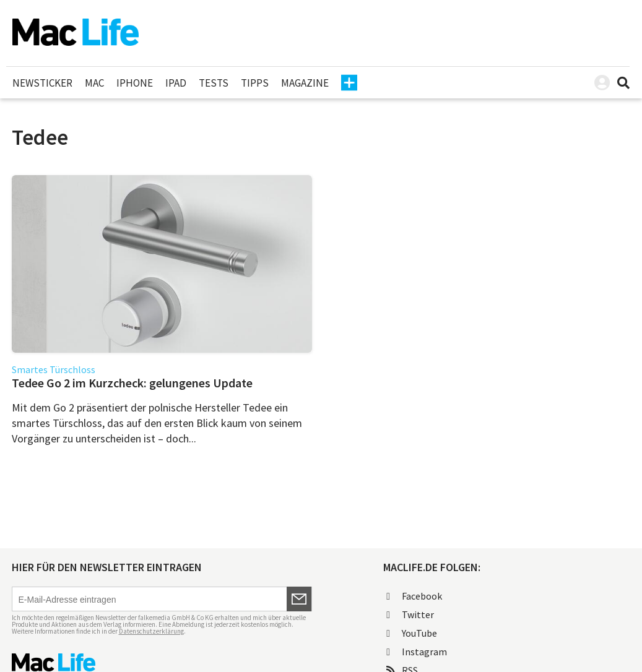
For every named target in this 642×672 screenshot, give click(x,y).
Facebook (414, 596)
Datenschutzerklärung (151, 631)
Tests (214, 83)
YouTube (412, 633)
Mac (94, 83)
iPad (176, 83)
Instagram (417, 652)
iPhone (135, 83)
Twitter (410, 614)
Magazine (305, 83)
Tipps (255, 83)
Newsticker (42, 83)
